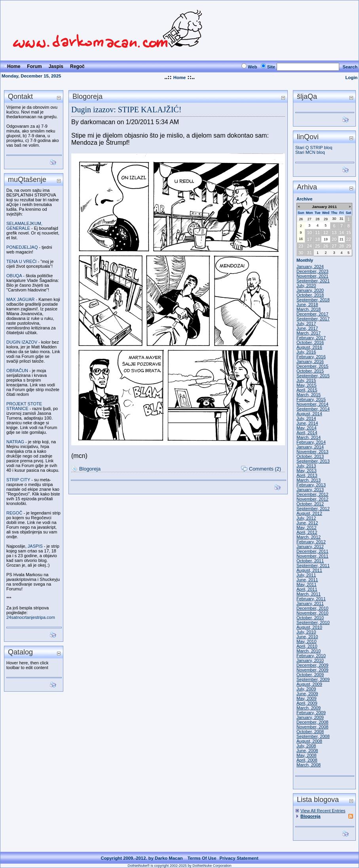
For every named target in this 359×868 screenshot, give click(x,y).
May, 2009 (307, 698)
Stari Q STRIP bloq (314, 148)
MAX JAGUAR (21, 299)
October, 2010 (310, 618)
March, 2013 (309, 480)
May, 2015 (307, 385)
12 (326, 233)
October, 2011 (310, 561)
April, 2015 (307, 390)
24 (310, 246)
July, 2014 (306, 418)
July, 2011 (306, 575)
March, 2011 (309, 594)
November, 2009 (312, 670)
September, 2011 (313, 565)
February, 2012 (311, 542)
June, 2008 (307, 751)
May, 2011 (307, 584)
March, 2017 (309, 333)
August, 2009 (309, 684)
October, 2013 (310, 456)
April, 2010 (307, 646)
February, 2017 (311, 338)
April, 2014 (307, 433)
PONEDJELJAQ (22, 247)
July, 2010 (306, 632)
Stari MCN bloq (310, 152)
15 (348, 233)
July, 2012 (306, 518)
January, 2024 (310, 267)
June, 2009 (307, 694)
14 (342, 233)
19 (326, 239)
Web (253, 67)
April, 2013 (307, 475)
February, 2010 (311, 656)
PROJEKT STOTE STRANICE (24, 406)
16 (301, 239)
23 (301, 246)
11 (317, 233)
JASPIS (35, 546)
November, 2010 (312, 613)
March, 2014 (309, 437)
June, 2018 (307, 304)
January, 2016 (310, 361)
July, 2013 (306, 466)
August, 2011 (309, 570)
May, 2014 (307, 428)
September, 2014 (313, 409)
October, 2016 (310, 342)
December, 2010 (312, 608)
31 (342, 219)
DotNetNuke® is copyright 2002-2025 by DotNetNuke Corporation (179, 866)
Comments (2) (265, 469)
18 (317, 239)
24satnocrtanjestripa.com (31, 617)
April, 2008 (307, 760)
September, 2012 (313, 509)
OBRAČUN (17, 371)
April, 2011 (307, 589)
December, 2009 (312, 665)
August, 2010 (309, 627)
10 (310, 233)
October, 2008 (310, 732)
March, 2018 (309, 309)
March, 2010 (309, 651)
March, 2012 (309, 537)
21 (342, 239)
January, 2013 (310, 490)
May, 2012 (307, 528)
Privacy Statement (239, 858)
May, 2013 (307, 471)
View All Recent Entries (323, 811)
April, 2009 (307, 703)
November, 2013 (312, 452)
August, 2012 (309, 513)
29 (326, 219)
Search (350, 67)
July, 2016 (306, 352)
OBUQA (14, 276)
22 (348, 239)
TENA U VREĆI (21, 261)
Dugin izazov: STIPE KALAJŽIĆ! (126, 110)
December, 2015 (312, 366)
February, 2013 (311, 485)
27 (310, 219)
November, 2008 (312, 727)
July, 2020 (306, 286)
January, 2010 (310, 660)
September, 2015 (313, 376)
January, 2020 (310, 290)
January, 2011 (310, 603)
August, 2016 (309, 347)
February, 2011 (311, 599)
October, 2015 (310, 371)
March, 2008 (309, 765)
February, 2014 (311, 442)
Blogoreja (90, 469)
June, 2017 (307, 328)
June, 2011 (307, 580)
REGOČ (14, 513)
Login (351, 78)
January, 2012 (310, 547)
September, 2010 (313, 622)
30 (334, 219)
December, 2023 (312, 271)
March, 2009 (309, 708)
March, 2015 (309, 395)
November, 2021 (312, 276)
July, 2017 (306, 323)
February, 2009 (311, 713)
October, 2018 (310, 295)
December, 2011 (312, 551)
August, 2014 (309, 414)
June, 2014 (307, 423)
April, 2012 (307, 532)
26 (301, 219)
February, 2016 (311, 357)
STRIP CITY (18, 480)
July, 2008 (306, 746)
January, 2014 (310, 447)
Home (179, 78)
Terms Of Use (202, 858)
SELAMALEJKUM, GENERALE (24, 226)
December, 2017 (312, 314)
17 (310, 239)
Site (271, 67)
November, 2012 (312, 499)
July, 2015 (306, 380)
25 (317, 246)
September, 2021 (313, 281)
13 (334, 233)
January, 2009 (310, 717)
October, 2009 (310, 675)
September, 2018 (313, 300)
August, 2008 (309, 741)
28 (317, 219)
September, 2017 (313, 319)
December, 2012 (312, 494)
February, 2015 (311, 399)
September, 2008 (313, 736)
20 (334, 239)
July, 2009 (306, 689)
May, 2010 (307, 641)
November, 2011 (312, 556)
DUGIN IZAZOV (22, 342)
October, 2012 (310, 504)
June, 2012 (307, 523)
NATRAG (15, 442)
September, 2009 (313, 679)
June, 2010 (307, 637)
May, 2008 (307, 755)
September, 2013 (313, 461)
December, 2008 (312, 722)
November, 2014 (312, 404)
